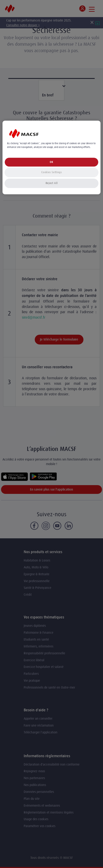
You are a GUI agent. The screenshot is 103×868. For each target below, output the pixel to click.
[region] (51, 157)
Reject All (52, 183)
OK (51, 162)
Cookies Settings (51, 172)
